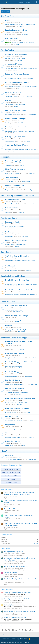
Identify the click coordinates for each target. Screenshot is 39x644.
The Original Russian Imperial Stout (15, 105)
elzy (19, 88)
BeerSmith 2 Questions (14, 380)
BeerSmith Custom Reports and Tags (15, 617)
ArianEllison (25, 236)
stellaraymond (22, 332)
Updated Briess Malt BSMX (13, 437)
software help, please (11, 376)
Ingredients (6, 157)
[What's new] (33, 2)
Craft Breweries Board (11, 270)
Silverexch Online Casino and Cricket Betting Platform (20, 260)
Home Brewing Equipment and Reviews (18, 196)
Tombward (16, 133)
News (7, 20)
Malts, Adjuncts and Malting (15, 169)
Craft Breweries (11, 266)
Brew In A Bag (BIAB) (13, 92)
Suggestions (10, 425)
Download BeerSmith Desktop (11, 473)
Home (26, 639)
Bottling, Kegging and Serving (16, 137)
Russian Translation (11, 413)
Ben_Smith (16, 228)
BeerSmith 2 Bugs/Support (15, 388)
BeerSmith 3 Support (13, 372)
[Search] (37, 2)
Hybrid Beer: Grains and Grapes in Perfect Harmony (20, 131)
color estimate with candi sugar (14, 421)
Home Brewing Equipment (15, 200)
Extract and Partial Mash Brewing (17, 74)
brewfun (32, 421)
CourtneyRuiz (17, 394)
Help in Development (13, 441)
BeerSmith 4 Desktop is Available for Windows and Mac (20, 24)
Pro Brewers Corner (9, 218)
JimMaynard (29, 96)
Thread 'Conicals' (9, 509)
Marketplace (10, 455)
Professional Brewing (13, 222)
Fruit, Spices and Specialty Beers (17, 127)
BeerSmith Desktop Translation (17, 408)
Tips (7, 433)
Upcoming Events (12, 38)
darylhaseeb (25, 34)
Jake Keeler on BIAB (11, 96)
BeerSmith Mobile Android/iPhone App (20, 398)
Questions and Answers (14, 64)
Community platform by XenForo (15, 642)
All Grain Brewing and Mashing (17, 82)
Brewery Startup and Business (16, 240)
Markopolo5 (32, 173)
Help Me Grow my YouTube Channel (15, 58)
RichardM (27, 141)
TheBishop (31, 437)
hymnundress (16, 151)
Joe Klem (30, 78)
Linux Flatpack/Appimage (12, 429)
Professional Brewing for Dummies (15, 226)
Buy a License (11, 479)
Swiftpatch (16, 262)
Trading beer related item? (12, 459)
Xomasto (16, 106)
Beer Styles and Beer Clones (16, 110)
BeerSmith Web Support (15, 354)
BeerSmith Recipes (11, 483)
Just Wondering (26, 182)
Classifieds (6, 451)
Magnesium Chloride (11, 190)
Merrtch (22, 165)
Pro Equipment (11, 232)
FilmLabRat (21, 123)
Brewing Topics (7, 50)
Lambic (7, 123)
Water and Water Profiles (15, 186)
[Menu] (3, 2)
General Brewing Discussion (16, 54)
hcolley (30, 190)
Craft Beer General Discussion (17, 256)
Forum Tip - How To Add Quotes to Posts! (17, 599)
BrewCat (33, 204)
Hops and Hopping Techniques (17, 161)
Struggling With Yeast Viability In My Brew (17, 330)
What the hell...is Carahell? (13, 173)
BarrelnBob (21, 212)
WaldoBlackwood (18, 312)
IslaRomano (34, 384)
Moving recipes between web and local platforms (19, 348)
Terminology (9, 165)
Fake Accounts (9, 445)
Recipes (8, 100)
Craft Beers (6, 252)
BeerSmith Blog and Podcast (13, 276)
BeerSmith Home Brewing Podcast (19, 290)
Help (22, 639)
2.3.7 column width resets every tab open (17, 393)
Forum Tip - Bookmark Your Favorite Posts (17, 593)
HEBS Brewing (9, 236)
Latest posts (5, 549)
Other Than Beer (8, 302)
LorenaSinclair (32, 459)
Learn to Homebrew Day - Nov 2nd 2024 (20, 43)
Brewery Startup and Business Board (15, 244)
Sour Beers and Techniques (16, 119)
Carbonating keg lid (11, 141)
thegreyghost (33, 115)
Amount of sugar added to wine (14, 310)
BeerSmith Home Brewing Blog (17, 280)
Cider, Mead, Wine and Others (16, 306)
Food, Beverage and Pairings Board (15, 320)
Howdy (7, 34)
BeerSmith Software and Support (15, 337)
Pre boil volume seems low (13, 78)
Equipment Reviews (12, 208)
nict (28, 429)
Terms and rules (6, 639)
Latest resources (7, 590)
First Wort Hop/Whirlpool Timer (14, 384)
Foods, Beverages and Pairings (17, 316)
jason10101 (29, 376)
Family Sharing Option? (12, 358)
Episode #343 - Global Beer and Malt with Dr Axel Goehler (21, 284)
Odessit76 (27, 413)
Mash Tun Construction (12, 204)
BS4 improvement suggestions (14, 366)
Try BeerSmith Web (11, 476)
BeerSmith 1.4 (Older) (13, 417)
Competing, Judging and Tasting (17, 145)
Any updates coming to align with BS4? (16, 403)
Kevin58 (20, 60)
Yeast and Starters (12, 177)
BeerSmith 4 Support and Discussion (19, 362)
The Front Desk (7, 16)
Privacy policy (15, 639)
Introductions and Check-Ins (16, 30)
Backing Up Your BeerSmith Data (14, 605)
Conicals (8, 212)
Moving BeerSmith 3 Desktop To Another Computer (20, 611)
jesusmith (15, 70)
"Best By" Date (9, 182)
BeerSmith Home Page (11, 469)
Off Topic (9, 326)
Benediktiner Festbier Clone (13, 115)
